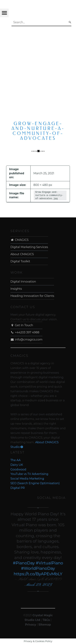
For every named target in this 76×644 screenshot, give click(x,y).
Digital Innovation (23, 282)
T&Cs (46, 620)
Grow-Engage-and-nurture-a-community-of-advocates (38, 131)
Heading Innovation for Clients (32, 296)
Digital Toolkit (20, 261)
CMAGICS (19, 240)
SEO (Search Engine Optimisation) (35, 483)
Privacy (31, 625)
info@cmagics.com (26, 340)
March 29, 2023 (38, 585)
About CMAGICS (22, 254)
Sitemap (45, 625)
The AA (16, 460)
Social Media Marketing (27, 479)
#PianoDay (24, 563)
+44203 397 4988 (25, 332)
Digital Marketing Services (29, 247)
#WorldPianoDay (38, 568)
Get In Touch (22, 325)
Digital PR (18, 488)
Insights (16, 289)
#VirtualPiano (49, 563)
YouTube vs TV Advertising (29, 474)
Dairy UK (17, 465)
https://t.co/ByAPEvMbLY (38, 574)
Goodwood (18, 469)
